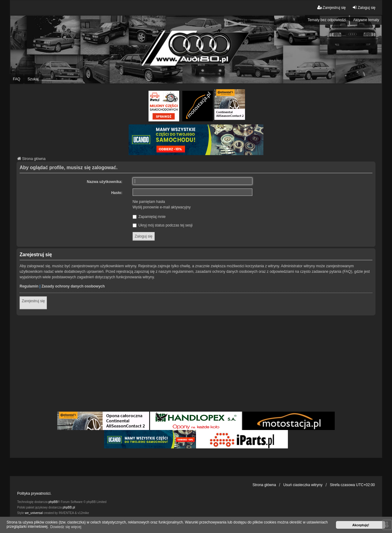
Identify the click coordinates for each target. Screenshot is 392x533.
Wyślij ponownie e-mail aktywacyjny (162, 207)
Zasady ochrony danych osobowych (73, 286)
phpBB (53, 502)
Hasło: (117, 193)
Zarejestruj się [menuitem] (332, 8)
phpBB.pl (69, 507)
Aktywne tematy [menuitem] (366, 20)
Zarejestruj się (33, 301)
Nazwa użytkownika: (105, 182)
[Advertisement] (196, 364)
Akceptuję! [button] (361, 525)
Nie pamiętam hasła (149, 202)
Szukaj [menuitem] (33, 79)
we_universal (34, 513)
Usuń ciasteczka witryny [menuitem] (303, 485)
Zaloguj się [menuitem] (364, 8)
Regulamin (29, 286)
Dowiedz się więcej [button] (66, 527)
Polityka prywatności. (34, 493)
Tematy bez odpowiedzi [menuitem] (327, 20)
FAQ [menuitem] (17, 79)
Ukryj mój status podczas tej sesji (163, 225)
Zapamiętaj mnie (149, 217)
